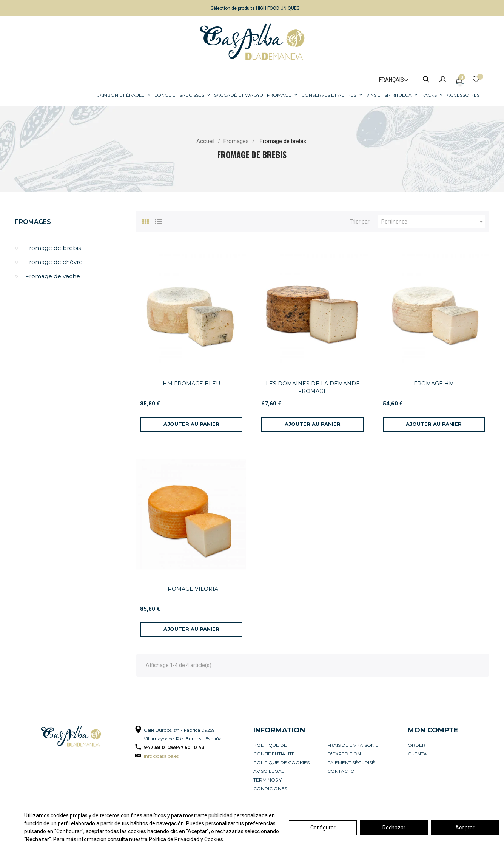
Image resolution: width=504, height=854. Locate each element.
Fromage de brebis (53, 248)
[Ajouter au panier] (191, 424)
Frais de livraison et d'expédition (354, 749)
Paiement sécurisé (351, 762)
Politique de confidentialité (274, 749)
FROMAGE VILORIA (191, 589)
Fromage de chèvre (54, 262)
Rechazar (394, 828)
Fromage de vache (53, 276)
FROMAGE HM (434, 384)
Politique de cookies (281, 762)
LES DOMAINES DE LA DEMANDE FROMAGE (313, 387)
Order (417, 745)
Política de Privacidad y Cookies (186, 839)
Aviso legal (269, 771)
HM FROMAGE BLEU (191, 384)
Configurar (323, 828)
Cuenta (417, 754)
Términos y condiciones (270, 784)
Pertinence (433, 222)
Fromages (33, 222)
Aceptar (465, 828)
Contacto (341, 771)
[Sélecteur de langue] (390, 80)
